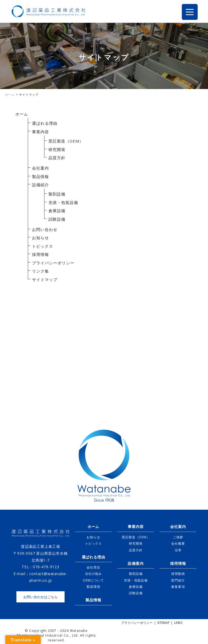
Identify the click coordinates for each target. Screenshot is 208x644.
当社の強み (93, 574)
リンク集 (40, 271)
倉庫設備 (57, 211)
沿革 (178, 550)
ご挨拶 (178, 537)
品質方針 (57, 158)
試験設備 (57, 219)
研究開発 (57, 149)
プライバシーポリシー (53, 263)
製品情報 (40, 176)
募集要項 (178, 587)
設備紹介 (40, 185)
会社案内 (40, 168)
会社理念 (93, 567)
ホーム (22, 114)
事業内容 (40, 132)
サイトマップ (45, 279)
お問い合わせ (45, 229)
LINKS (178, 623)
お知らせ (40, 238)
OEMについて (93, 580)
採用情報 (40, 254)
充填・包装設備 (63, 202)
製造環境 (93, 587)
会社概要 (178, 543)
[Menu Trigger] (190, 12)
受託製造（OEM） (66, 141)
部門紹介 (178, 580)
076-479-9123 (46, 567)
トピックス (43, 246)
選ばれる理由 (45, 123)
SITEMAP (163, 623)
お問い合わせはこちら (40, 597)
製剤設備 (57, 194)
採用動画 (178, 574)
